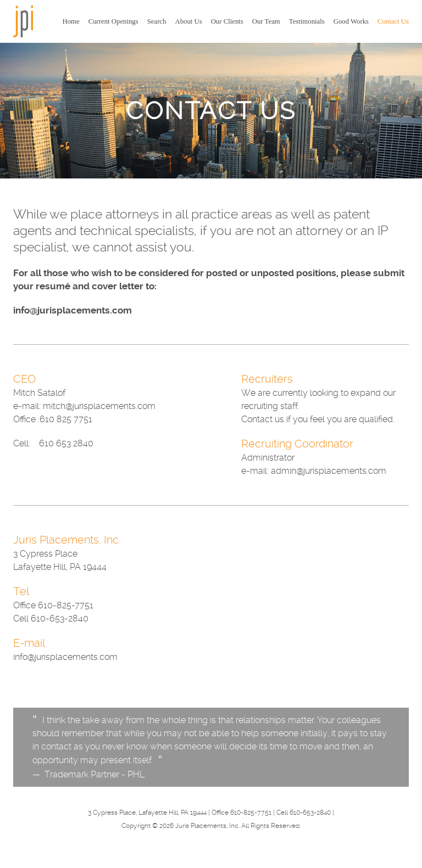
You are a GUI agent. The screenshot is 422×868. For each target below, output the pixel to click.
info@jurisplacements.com (73, 310)
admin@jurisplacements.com (329, 471)
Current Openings (113, 21)
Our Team (266, 21)
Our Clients (227, 21)
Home (71, 21)
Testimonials (307, 21)
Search (157, 21)
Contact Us (393, 21)
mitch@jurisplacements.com (99, 406)
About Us (188, 21)
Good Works (351, 21)
